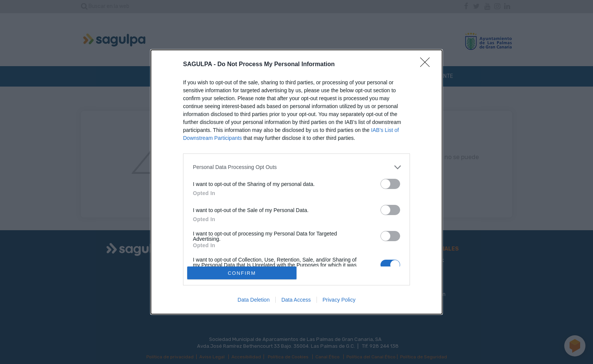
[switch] (390, 184)
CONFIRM (242, 273)
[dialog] (296, 182)
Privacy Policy (339, 300)
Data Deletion (254, 300)
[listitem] (296, 167)
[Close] (427, 65)
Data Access (296, 300)
